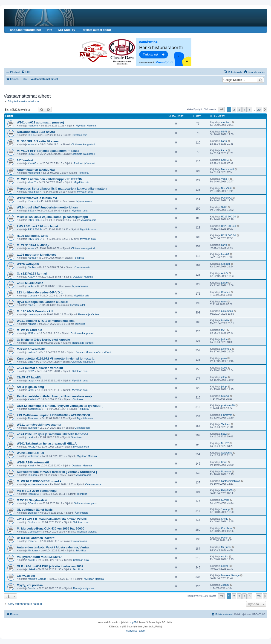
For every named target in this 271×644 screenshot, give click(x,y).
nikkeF (32, 569)
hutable (32, 324)
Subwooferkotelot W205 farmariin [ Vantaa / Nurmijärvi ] (57, 472)
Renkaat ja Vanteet (85, 163)
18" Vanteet (25, 160)
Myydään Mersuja (86, 126)
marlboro (33, 126)
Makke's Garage (37, 579)
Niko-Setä (33, 192)
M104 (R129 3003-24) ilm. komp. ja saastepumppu (52, 217)
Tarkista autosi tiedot (96, 30)
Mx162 (32, 447)
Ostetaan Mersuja (83, 277)
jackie (31, 286)
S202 (31, 211)
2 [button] (234, 110)
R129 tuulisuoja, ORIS (33, 236)
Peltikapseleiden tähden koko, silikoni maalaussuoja (55, 396)
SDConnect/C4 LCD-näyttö (36, 132)
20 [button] (259, 110)
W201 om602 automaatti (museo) (40, 122)
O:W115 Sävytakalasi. (32, 500)
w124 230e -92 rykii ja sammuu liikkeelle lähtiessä (52, 434)
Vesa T (32, 182)
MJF (30, 333)
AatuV (31, 277)
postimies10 (35, 409)
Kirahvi (32, 399)
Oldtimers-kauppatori (83, 144)
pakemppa (34, 314)
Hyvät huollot (78, 305)
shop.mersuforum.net (26, 30)
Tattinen (32, 428)
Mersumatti (34, 173)
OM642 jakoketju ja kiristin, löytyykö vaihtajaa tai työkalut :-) (60, 406)
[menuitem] (26, 72)
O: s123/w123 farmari (32, 274)
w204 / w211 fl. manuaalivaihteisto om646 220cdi (52, 519)
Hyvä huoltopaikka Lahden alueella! (43, 302)
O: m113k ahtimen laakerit (36, 538)
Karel (31, 465)
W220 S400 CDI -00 (30, 453)
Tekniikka (83, 173)
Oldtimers (78, 399)
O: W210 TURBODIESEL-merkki (40, 481)
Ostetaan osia (80, 135)
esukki (31, 560)
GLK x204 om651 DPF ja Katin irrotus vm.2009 (50, 566)
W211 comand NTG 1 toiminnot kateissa (46, 321)
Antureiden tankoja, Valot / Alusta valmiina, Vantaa (53, 547)
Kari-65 (32, 163)
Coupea (32, 296)
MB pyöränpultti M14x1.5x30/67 (39, 557)
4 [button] (244, 110)
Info (50, 30)
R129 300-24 (35, 220)
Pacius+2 (33, 201)
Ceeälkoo (33, 532)
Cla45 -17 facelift (29, 377)
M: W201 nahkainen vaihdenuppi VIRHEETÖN (49, 179)
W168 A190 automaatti (33, 462)
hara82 (32, 258)
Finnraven (33, 418)
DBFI (31, 135)
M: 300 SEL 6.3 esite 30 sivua (38, 141)
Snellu (31, 522)
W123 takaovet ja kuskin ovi (37, 198)
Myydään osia (81, 182)
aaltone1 (33, 352)
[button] (221, 110)
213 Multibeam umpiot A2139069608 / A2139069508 (53, 415)
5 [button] (250, 110)
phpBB (133, 622)
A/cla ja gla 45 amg (30, 387)
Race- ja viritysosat (84, 588)
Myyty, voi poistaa (30, 585)
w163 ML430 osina (30, 283)
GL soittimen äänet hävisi (35, 510)
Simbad (32, 267)
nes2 (31, 437)
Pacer (31, 541)
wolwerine (33, 456)
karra (31, 144)
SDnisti (32, 503)
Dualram (33, 475)
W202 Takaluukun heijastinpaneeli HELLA (47, 443)
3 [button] (239, 110)
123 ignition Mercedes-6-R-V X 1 (40, 292)
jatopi (31, 381)
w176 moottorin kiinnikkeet (36, 255)
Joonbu (32, 588)
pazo (31, 362)
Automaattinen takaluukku (36, 170)
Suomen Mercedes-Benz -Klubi (93, 352)
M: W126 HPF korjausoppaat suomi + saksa (48, 151)
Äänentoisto (82, 513)
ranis (31, 305)
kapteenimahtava (37, 484)
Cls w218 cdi (26, 576)
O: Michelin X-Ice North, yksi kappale (43, 340)
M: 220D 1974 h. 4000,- (33, 245)
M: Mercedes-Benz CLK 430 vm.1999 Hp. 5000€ (50, 528)
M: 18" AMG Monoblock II (35, 311)
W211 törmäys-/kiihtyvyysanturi (40, 425)
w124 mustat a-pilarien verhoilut (40, 368)
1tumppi (32, 513)
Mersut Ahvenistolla (31, 349)
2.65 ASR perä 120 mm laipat (37, 226)
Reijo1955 (34, 494)
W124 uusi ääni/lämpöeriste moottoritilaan (47, 207)
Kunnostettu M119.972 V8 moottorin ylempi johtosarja (56, 359)
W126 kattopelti (28, 264)
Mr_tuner (33, 550)
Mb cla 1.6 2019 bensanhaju (37, 491)
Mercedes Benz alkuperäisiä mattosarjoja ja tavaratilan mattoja (62, 189)
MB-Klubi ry (67, 30)
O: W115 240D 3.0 (29, 330)
